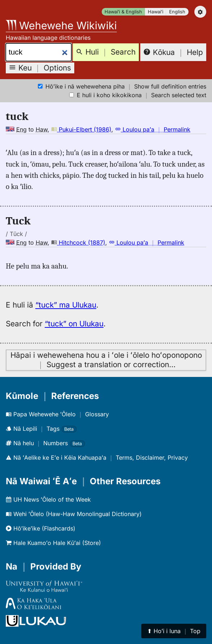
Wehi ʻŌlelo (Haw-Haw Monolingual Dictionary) (74, 514)
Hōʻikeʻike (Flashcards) (41, 528)
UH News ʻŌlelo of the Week (48, 499)
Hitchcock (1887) (78, 242)
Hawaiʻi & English (123, 12)
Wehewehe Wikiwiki (61, 25)
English (177, 12)
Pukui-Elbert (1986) (81, 129)
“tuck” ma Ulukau (66, 305)
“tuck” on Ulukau (74, 324)
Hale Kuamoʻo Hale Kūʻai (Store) (53, 543)
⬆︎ (174, 631)
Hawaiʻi (156, 12)
